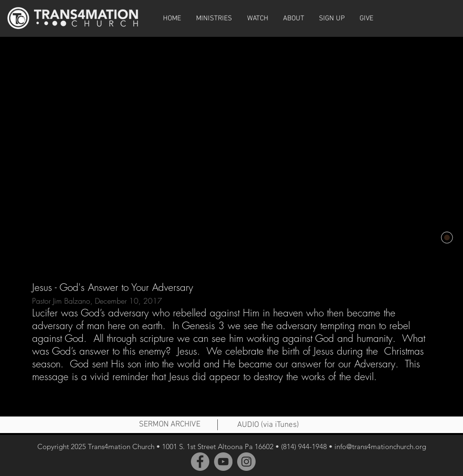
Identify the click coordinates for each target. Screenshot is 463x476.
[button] (257, 18)
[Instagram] (246, 462)
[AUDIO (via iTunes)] (268, 425)
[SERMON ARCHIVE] (170, 425)
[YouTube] (223, 462)
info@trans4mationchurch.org (380, 446)
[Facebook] (200, 462)
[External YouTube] (231, 150)
